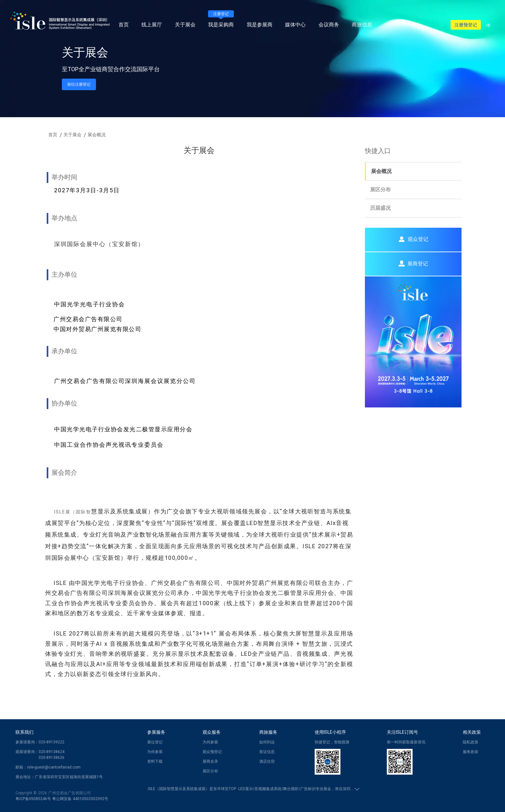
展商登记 (413, 263)
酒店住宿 (267, 761)
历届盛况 (380, 208)
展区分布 (380, 190)
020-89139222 (52, 742)
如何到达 (267, 742)
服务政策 (471, 752)
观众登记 (413, 239)
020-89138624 (52, 752)
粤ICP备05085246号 (33, 799)
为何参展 (155, 752)
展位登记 (155, 742)
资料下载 (155, 761)
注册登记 (221, 14)
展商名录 (210, 761)
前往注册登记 (79, 84)
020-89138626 (52, 758)
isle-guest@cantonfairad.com (54, 767)
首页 (124, 25)
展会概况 (381, 171)
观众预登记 (212, 752)
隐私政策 (471, 742)
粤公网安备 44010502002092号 (80, 799)
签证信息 (267, 752)
